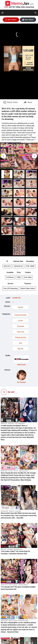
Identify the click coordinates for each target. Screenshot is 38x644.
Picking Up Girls (21, 337)
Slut (20, 343)
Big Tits (20, 349)
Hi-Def (20, 321)
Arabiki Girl (16, 298)
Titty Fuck (20, 332)
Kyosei (21, 307)
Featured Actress (20, 315)
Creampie (21, 326)
